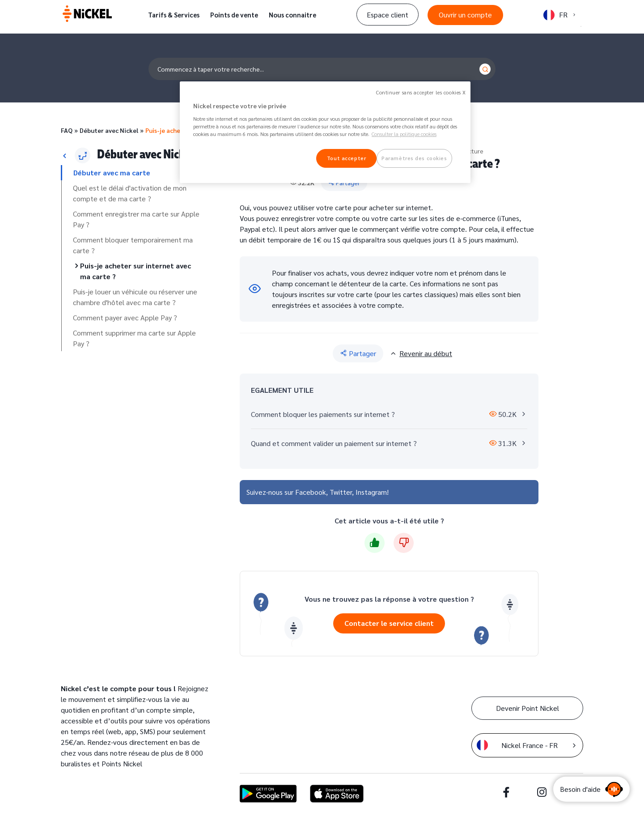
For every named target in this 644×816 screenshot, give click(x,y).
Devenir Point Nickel (527, 708)
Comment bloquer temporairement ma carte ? (133, 245)
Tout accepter (346, 158)
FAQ (67, 130)
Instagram (371, 492)
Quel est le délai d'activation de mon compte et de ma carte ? (130, 193)
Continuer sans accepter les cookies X (421, 92)
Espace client (388, 15)
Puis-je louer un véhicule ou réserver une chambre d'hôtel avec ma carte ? (135, 297)
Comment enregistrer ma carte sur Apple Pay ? (136, 219)
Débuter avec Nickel (109, 130)
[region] (325, 132)
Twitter (341, 492)
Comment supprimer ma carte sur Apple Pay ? (134, 338)
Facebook (311, 492)
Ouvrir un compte (465, 15)
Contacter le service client (389, 623)
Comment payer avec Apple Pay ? (125, 317)
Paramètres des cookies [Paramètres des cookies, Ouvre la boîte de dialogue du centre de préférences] (414, 158)
